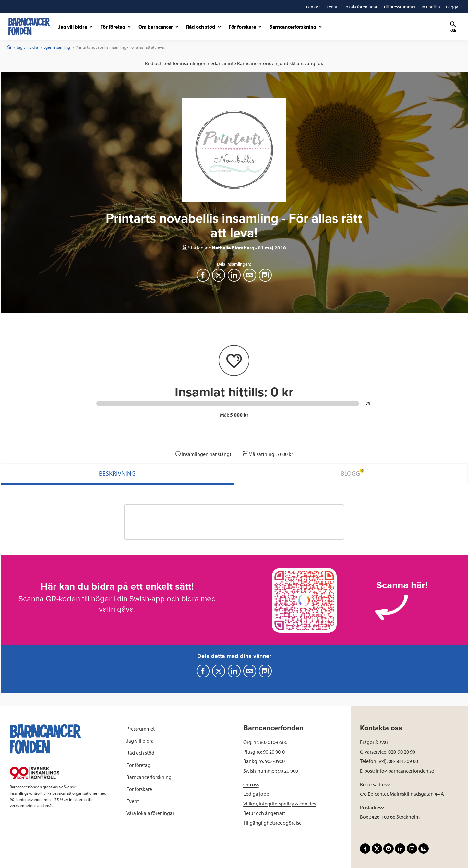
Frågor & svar (374, 742)
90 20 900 (288, 771)
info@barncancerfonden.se (405, 771)
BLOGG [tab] (353, 473)
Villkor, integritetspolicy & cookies (280, 804)
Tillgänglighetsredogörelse (272, 823)
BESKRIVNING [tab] (117, 473)
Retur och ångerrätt (264, 813)
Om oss (251, 784)
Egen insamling (57, 47)
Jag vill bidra (27, 47)
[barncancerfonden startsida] (29, 26)
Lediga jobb (256, 794)
